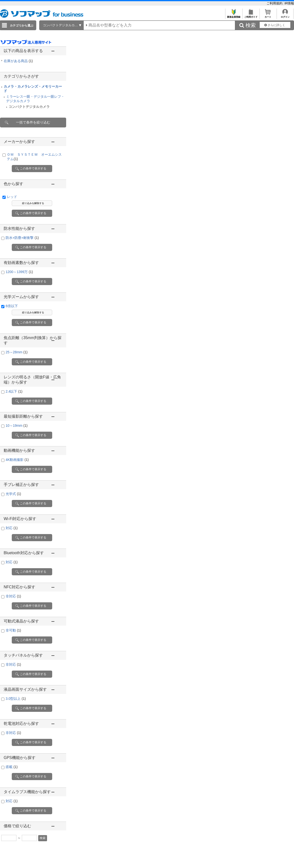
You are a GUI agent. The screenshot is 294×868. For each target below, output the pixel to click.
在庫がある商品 (18, 61)
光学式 (13, 494)
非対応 (13, 596)
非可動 (13, 630)
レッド (12, 197)
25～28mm (17, 352)
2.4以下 (14, 391)
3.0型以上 (16, 699)
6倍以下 (12, 306)
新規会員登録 (234, 16)
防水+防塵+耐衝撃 (22, 238)
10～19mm (17, 426)
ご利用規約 (275, 3)
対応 (12, 528)
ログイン (285, 16)
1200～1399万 (19, 272)
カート (268, 16)
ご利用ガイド (251, 16)
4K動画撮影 (17, 460)
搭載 (12, 767)
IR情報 (289, 3)
